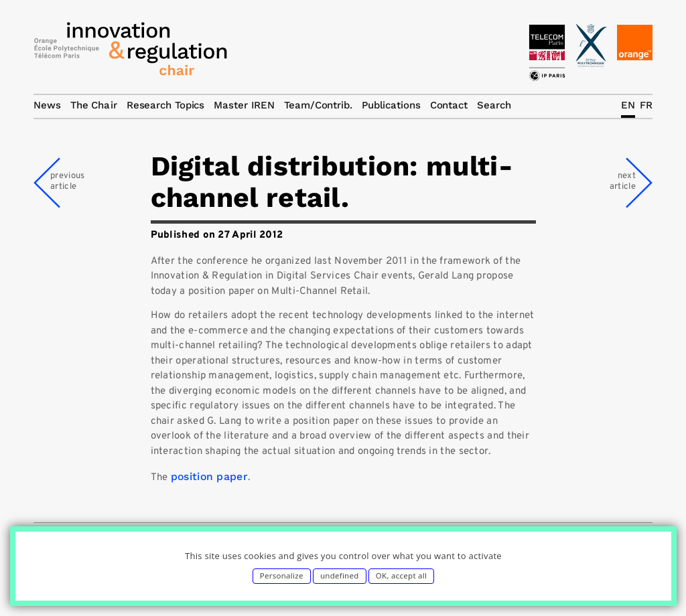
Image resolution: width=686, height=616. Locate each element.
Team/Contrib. (318, 105)
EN (628, 105)
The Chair (94, 105)
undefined (340, 575)
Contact (449, 105)
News (47, 105)
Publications (391, 105)
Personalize (282, 575)
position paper (209, 476)
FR (646, 105)
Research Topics (166, 105)
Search (494, 105)
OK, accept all (401, 575)
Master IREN (244, 105)
